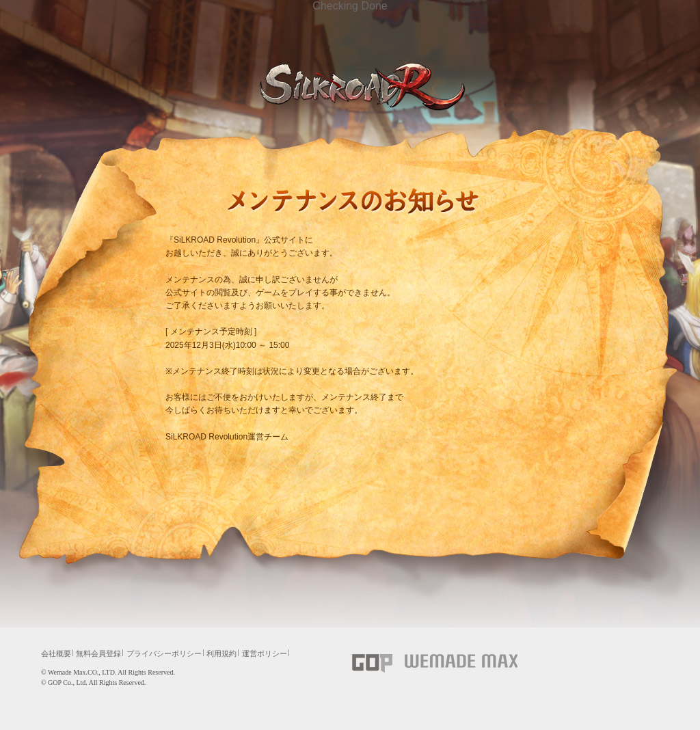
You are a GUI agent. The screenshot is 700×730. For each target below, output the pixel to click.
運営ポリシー (265, 653)
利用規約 (221, 653)
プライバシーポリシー (164, 653)
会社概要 (56, 653)
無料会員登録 (98, 653)
